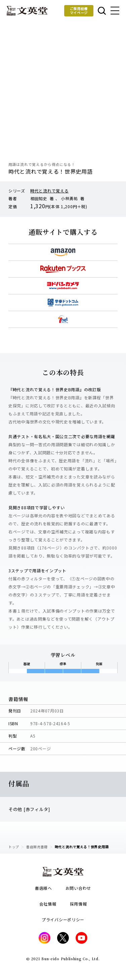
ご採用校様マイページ (79, 11)
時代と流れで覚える (49, 191)
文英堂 (27, 11)
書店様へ (44, 888)
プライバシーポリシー (63, 919)
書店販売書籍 (37, 847)
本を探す (102, 11)
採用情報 (78, 904)
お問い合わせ (78, 888)
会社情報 (48, 904)
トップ (14, 847)
